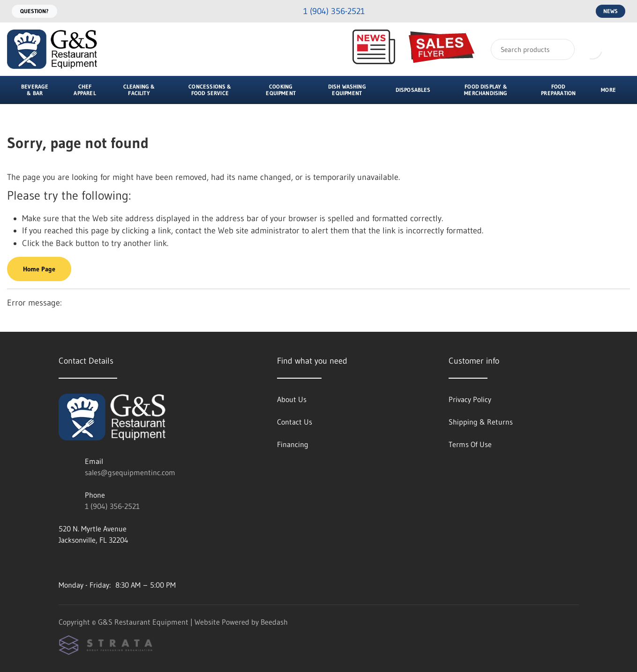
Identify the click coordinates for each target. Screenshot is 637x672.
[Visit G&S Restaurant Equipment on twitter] (102, 562)
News (611, 11)
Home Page (39, 269)
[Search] (533, 49)
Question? (34, 11)
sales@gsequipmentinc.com (130, 472)
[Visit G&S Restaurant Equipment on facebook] (82, 562)
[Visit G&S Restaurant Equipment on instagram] (63, 562)
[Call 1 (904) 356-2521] (326, 11)
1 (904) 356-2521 (112, 506)
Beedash (274, 622)
